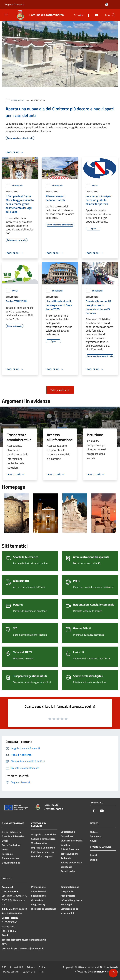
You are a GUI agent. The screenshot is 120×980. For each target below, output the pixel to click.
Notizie (94, 832)
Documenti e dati (11, 863)
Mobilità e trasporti (42, 856)
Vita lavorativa (39, 843)
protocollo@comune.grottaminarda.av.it (24, 940)
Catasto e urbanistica (43, 852)
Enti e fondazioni (11, 845)
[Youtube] (95, 15)
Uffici (5, 841)
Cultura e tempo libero (43, 839)
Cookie (42, 967)
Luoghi (94, 860)
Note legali (66, 904)
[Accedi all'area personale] (107, 5)
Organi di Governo (12, 832)
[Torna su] (113, 973)
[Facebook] (87, 15)
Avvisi (92, 186)
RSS (4, 967)
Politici (6, 849)
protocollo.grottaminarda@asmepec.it (23, 948)
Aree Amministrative (13, 836)
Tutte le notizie (60, 390)
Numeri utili (29, 972)
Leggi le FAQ (38, 904)
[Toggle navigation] (6, 15)
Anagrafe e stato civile (43, 834)
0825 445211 (20, 909)
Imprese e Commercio (43, 848)
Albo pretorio (68, 896)
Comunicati (18, 100)
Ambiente (66, 858)
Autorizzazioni (68, 871)
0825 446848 (14, 913)
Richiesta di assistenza (44, 909)
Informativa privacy (71, 900)
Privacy (31, 967)
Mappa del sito (11, 972)
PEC (42, 972)
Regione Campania (15, 4)
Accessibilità (17, 967)
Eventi (93, 855)
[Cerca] (113, 15)
